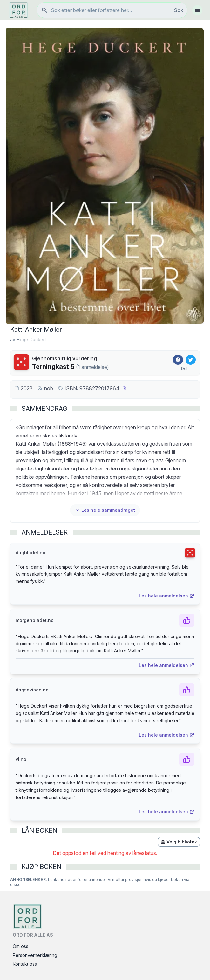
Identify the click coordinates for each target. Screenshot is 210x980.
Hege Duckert (31, 340)
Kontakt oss (25, 964)
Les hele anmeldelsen (167, 596)
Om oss (20, 946)
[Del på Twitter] (191, 360)
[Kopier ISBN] (125, 388)
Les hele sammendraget (105, 510)
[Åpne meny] (197, 10)
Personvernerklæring (35, 955)
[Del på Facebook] (178, 360)
